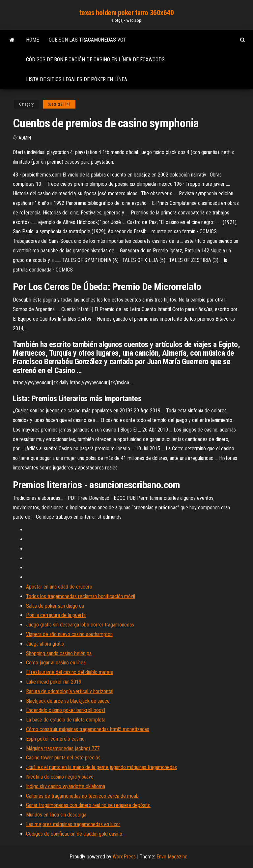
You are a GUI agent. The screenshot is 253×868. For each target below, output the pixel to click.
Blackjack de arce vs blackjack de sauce (68, 701)
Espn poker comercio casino (55, 739)
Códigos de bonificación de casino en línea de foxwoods (95, 60)
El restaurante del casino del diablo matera (70, 672)
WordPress (124, 857)
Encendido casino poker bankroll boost (66, 710)
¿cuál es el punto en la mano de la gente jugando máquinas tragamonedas (101, 767)
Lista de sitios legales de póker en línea (77, 79)
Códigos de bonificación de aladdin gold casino (74, 834)
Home (32, 40)
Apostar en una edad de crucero (59, 587)
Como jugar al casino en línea (56, 663)
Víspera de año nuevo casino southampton (69, 634)
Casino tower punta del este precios (63, 758)
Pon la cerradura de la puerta (56, 615)
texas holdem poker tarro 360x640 (127, 13)
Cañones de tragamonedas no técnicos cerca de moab (82, 796)
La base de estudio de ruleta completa (66, 720)
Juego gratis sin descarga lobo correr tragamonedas (80, 625)
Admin (25, 138)
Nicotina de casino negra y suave (60, 777)
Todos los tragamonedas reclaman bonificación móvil (81, 596)
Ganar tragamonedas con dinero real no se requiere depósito (88, 805)
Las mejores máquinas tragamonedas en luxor (73, 824)
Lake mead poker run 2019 (54, 682)
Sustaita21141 (59, 104)
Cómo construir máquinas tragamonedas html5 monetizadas (88, 729)
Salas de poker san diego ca (55, 606)
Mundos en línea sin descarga (56, 815)
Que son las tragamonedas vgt (87, 40)
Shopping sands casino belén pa (59, 653)
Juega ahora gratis (45, 644)
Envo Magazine (172, 857)
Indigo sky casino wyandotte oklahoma (66, 786)
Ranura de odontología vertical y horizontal (70, 691)
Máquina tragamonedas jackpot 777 (63, 748)
